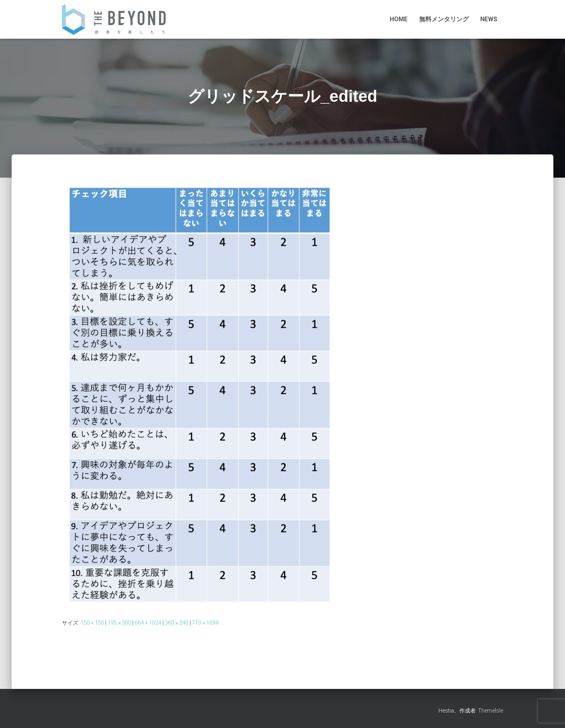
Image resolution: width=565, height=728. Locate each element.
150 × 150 (92, 623)
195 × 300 (119, 623)
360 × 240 (177, 623)
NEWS (489, 19)
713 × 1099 (205, 623)
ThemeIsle (491, 711)
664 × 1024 (148, 623)
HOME (399, 19)
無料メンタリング (444, 19)
